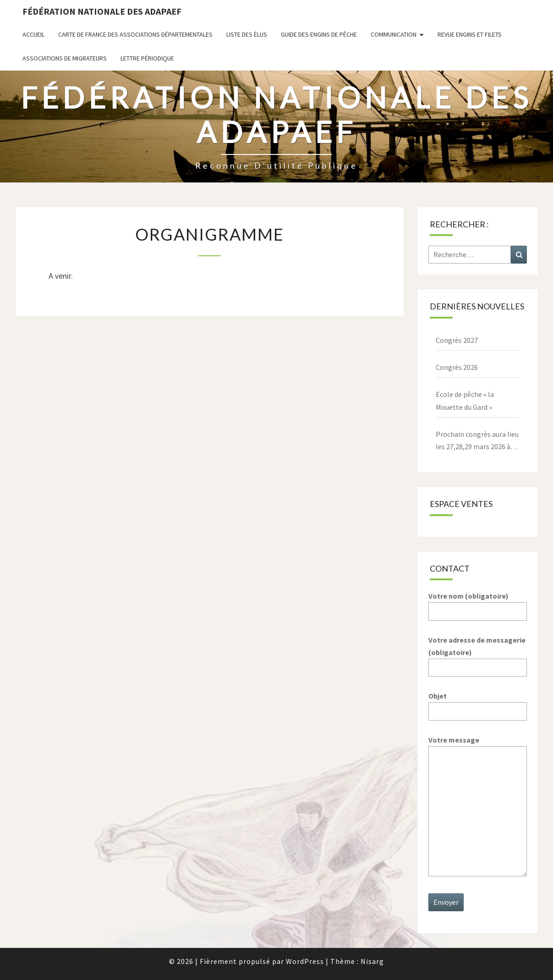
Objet (478, 703)
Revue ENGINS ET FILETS (470, 34)
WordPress (305, 961)
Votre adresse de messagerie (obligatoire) (478, 654)
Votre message (478, 807)
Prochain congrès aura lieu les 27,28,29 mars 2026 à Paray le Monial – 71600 (477, 441)
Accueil (33, 34)
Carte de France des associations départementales (135, 34)
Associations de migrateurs (65, 58)
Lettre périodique (147, 58)
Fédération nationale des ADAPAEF (102, 11)
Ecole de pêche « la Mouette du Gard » (465, 400)
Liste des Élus (247, 34)
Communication (394, 34)
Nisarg (372, 961)
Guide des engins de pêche (319, 34)
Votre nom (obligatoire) (478, 603)
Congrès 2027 (457, 340)
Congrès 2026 (457, 367)
